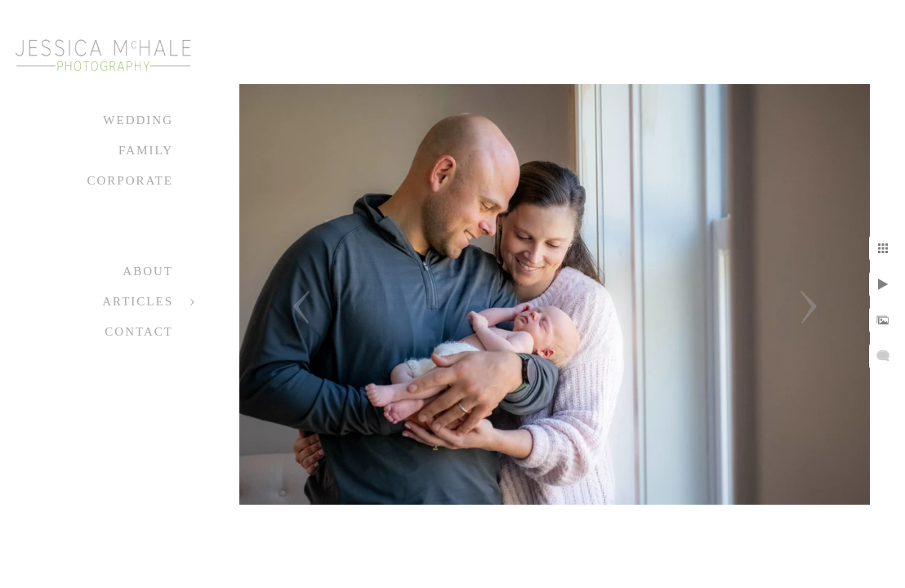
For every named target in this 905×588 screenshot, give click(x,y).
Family (146, 150)
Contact (139, 332)
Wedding (138, 120)
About (148, 271)
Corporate (130, 180)
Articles (138, 301)
